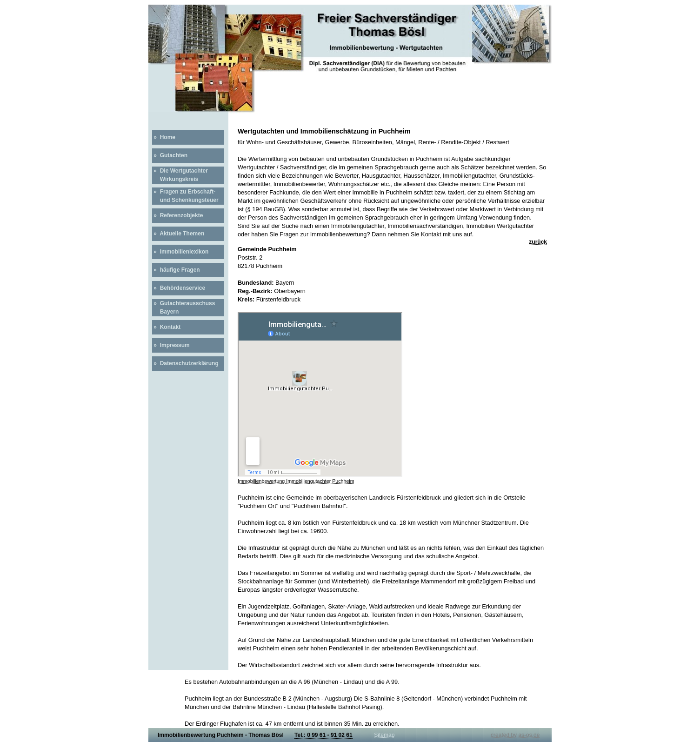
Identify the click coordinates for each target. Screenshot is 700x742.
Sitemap (384, 735)
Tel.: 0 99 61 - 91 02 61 (323, 735)
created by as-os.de (515, 735)
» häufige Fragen (176, 270)
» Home (164, 137)
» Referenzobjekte (177, 215)
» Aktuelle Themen (178, 234)
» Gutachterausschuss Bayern (183, 307)
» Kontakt (166, 327)
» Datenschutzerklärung (185, 363)
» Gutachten (170, 155)
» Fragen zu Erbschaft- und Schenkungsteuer (185, 196)
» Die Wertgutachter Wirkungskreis (180, 175)
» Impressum (171, 345)
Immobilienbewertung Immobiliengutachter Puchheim (296, 481)
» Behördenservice (179, 288)
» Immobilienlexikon (180, 252)
